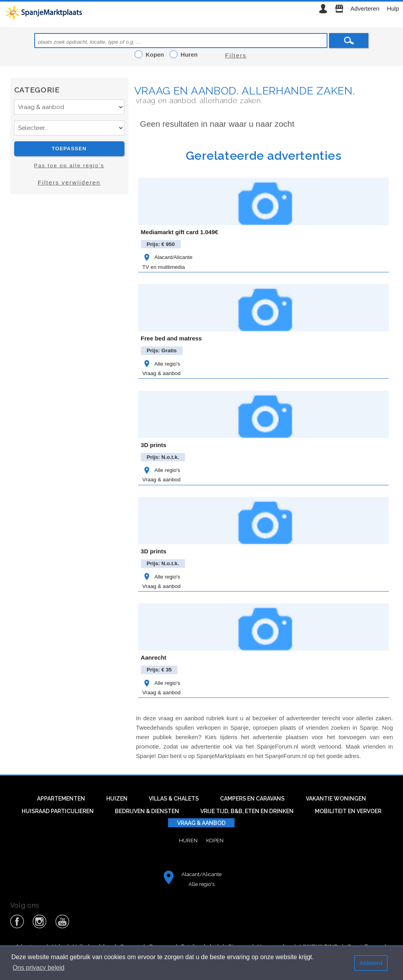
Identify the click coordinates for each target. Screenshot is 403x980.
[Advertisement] (69, 270)
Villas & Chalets (174, 799)
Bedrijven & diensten (147, 811)
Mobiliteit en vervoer (348, 811)
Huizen (117, 799)
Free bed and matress (171, 338)
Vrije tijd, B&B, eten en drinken (247, 811)
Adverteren (365, 8)
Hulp (393, 8)
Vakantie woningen (336, 799)
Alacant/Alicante (167, 257)
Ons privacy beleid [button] (39, 968)
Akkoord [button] (371, 963)
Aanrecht (154, 657)
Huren (188, 840)
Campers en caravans (252, 799)
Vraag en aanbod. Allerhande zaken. (245, 91)
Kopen (215, 840)
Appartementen (61, 799)
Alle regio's (161, 364)
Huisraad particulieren (58, 811)
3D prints (154, 445)
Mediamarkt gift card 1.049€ (180, 232)
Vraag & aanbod (162, 373)
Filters (236, 55)
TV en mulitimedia (164, 267)
